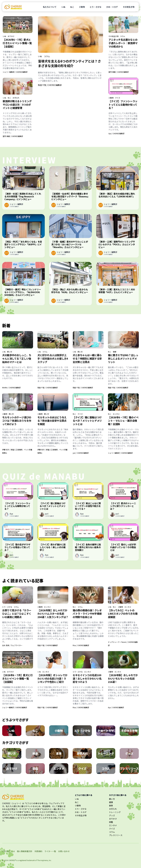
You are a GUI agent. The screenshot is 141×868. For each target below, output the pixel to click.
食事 (111, 806)
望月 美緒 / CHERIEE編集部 (13, 136)
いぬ (63, 7)
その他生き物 (129, 7)
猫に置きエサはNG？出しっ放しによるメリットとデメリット (123, 358)
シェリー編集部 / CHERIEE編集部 (15, 72)
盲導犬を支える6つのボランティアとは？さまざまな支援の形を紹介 (69, 63)
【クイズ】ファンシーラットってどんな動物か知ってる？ (123, 105)
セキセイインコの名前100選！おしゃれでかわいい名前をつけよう (87, 678)
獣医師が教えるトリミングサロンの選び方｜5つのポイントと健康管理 (17, 105)
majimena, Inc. (46, 860)
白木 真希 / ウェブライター (12, 645)
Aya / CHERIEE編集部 (116, 133)
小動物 (82, 7)
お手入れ (16, 98)
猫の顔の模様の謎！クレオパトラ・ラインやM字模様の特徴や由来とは (87, 614)
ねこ (72, 7)
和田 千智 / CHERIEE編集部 (50, 85)
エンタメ (116, 414)
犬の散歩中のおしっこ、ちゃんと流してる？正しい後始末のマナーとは (17, 358)
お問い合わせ (64, 851)
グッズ (112, 815)
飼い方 (10, 352)
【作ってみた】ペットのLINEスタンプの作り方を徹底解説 (123, 614)
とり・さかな (96, 7)
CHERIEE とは (8, 851)
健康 (115, 352)
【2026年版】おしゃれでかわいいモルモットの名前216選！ (123, 678)
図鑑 (111, 822)
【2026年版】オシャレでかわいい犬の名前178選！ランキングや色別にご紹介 (52, 678)
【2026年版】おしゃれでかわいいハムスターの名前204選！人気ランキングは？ (53, 614)
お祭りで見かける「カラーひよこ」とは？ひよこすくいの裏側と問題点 (17, 614)
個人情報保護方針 (25, 851)
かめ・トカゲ (112, 7)
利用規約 (38, 851)
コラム (47, 56)
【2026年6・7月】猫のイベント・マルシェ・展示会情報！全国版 (123, 421)
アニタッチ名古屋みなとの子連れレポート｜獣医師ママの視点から (123, 43)
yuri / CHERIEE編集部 (81, 453)
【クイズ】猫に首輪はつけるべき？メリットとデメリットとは (87, 421)
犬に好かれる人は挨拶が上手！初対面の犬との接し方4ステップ (53, 358)
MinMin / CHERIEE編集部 (11, 388)
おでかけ (11, 36)
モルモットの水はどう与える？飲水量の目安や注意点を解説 (52, 421)
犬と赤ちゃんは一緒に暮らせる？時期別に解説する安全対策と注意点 (87, 358)
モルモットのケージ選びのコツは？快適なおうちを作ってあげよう (17, 421)
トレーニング (115, 812)
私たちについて (50, 7)
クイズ (118, 98)
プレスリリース (116, 835)
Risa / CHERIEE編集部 (81, 645)
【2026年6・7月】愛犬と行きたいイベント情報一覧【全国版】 (17, 43)
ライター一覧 (50, 851)
